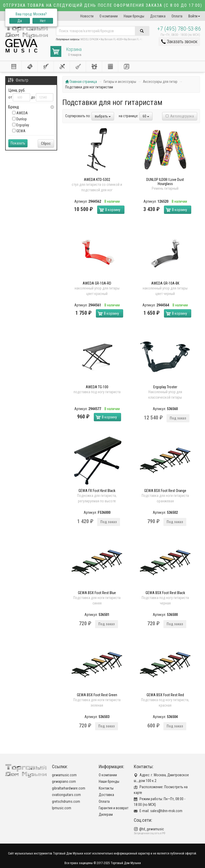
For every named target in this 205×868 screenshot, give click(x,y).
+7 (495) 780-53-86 (179, 29)
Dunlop (19, 119)
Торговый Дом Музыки (126, 863)
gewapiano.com (64, 781)
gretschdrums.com (66, 801)
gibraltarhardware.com (69, 788)
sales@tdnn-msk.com (166, 811)
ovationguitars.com (66, 795)
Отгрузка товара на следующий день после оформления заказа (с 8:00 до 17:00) (103, 5)
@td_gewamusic (152, 829)
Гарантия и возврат (114, 808)
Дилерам (106, 814)
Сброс (46, 143)
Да (20, 21)
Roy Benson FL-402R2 (135, 39)
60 (146, 116)
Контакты (106, 788)
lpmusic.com (62, 808)
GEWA (19, 131)
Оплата (177, 16)
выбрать (103, 116)
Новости (87, 16)
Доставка (158, 16)
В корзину (113, 210)
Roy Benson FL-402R (111, 39)
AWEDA (20, 113)
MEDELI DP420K (90, 39)
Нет (43, 21)
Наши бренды (134, 16)
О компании (109, 16)
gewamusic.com (64, 775)
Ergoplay (21, 125)
